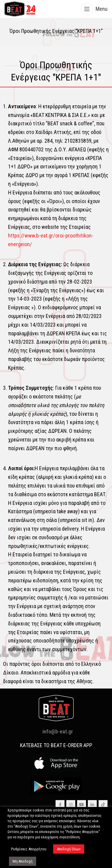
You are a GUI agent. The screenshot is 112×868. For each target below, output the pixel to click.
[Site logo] (20, 9)
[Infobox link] (56, 71)
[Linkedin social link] (92, 805)
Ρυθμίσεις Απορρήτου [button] (29, 849)
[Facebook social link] (60, 805)
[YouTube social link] (82, 805)
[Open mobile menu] (94, 9)
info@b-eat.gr (58, 731)
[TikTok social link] (103, 805)
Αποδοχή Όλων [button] (69, 849)
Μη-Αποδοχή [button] (23, 861)
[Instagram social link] (71, 805)
